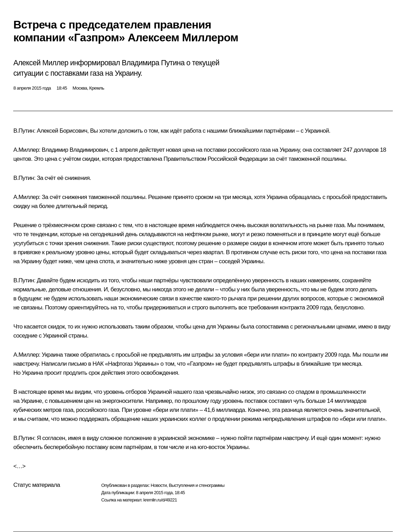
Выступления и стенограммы (196, 485)
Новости (159, 485)
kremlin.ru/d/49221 (160, 500)
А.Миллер (26, 150)
